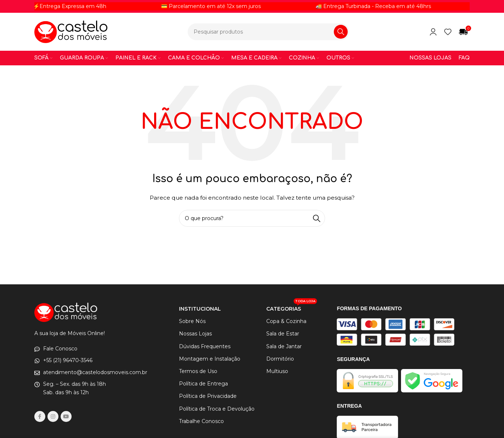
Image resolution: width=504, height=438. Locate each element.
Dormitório (280, 359)
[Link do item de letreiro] (105, 6)
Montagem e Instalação (210, 359)
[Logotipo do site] (71, 31)
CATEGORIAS (292, 307)
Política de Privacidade (208, 396)
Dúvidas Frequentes (205, 346)
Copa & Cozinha (286, 321)
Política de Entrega (203, 384)
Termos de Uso (198, 371)
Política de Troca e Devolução (217, 409)
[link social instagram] (53, 416)
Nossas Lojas (195, 334)
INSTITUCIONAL (200, 309)
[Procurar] (268, 32)
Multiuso (277, 371)
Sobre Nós (192, 321)
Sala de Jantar (284, 346)
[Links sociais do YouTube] (66, 416)
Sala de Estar (283, 334)
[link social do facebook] (40, 416)
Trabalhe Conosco (201, 421)
